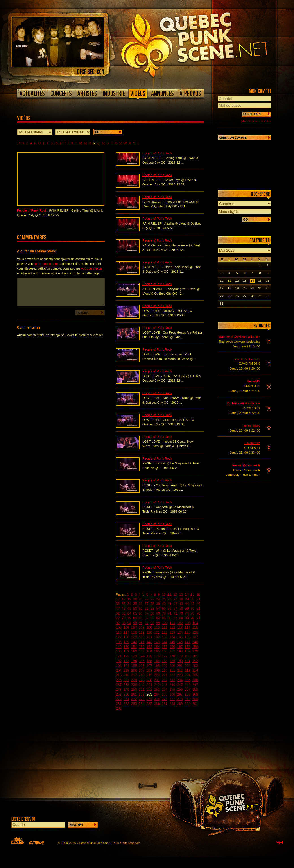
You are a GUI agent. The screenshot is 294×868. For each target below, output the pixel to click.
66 (141, 613)
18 (123, 599)
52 (147, 609)
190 (180, 661)
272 (134, 699)
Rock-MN (253, 381)
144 (165, 642)
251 (142, 690)
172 (126, 656)
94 (129, 623)
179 (180, 656)
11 (169, 594)
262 (142, 694)
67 (147, 613)
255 (172, 690)
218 (142, 675)
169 (187, 651)
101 (172, 623)
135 (180, 637)
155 (165, 647)
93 (123, 623)
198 (157, 666)
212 (180, 671)
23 (152, 599)
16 (198, 594)
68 (152, 613)
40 (164, 604)
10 (164, 594)
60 (193, 609)
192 (195, 661)
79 (129, 618)
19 (129, 599)
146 (180, 642)
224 (187, 675)
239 (134, 685)
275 (157, 699)
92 (118, 623)
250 (134, 690)
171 (119, 656)
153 (149, 647)
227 (126, 680)
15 (192, 594)
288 (172, 704)
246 (187, 685)
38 (152, 604)
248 (119, 690)
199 (165, 666)
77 (118, 618)
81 (141, 618)
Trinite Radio (251, 426)
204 (119, 671)
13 (181, 594)
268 (187, 694)
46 (198, 604)
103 (188, 623)
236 (195, 680)
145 (172, 642)
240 (142, 685)
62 (118, 613)
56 (169, 609)
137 (195, 637)
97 (147, 623)
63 (123, 613)
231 (157, 680)
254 (165, 690)
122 (165, 632)
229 (142, 680)
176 (157, 656)
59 (187, 609)
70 (164, 613)
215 (119, 675)
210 (165, 671)
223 (180, 675)
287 (165, 704)
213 (187, 671)
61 (198, 609)
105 (119, 628)
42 (175, 604)
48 (123, 609)
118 (134, 632)
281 (119, 704)
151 (134, 647)
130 (142, 637)
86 (169, 618)
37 (147, 604)
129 (134, 637)
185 (142, 661)
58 (181, 609)
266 (172, 694)
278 (180, 699)
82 (147, 618)
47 (118, 609)
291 (195, 704)
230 (149, 680)
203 (195, 666)
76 (198, 613)
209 (157, 671)
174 (142, 656)
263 (149, 694)
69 (158, 613)
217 (134, 675)
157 (180, 647)
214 (195, 671)
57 (175, 609)
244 (172, 685)
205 (126, 671)
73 (181, 613)
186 (149, 661)
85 (164, 618)
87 (175, 618)
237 (119, 685)
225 (195, 675)
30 (193, 599)
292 (119, 709)
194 (126, 666)
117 (126, 632)
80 (135, 618)
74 (187, 613)
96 (141, 623)
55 (164, 609)
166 (165, 651)
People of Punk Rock (32, 210)
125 (187, 632)
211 (172, 671)
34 (129, 604)
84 (158, 618)
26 (169, 599)
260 (126, 694)
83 (152, 618)
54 (158, 609)
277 (172, 699)
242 (157, 685)
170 (195, 651)
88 (181, 618)
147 (187, 642)
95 (135, 623)
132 (157, 637)
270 (119, 699)
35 (135, 604)
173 (134, 656)
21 (141, 599)
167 (172, 651)
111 (165, 628)
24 (158, 599)
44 (187, 604)
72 (175, 613)
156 (172, 647)
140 (134, 642)
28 (181, 599)
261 (134, 694)
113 (180, 628)
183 (126, 661)
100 (165, 623)
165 (157, 651)
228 (134, 680)
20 (135, 599)
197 (149, 666)
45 (193, 604)
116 (119, 632)
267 (180, 694)
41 (169, 604)
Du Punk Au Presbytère (244, 403)
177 (165, 656)
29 (187, 599)
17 (118, 599)
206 (134, 671)
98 (152, 623)
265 (165, 694)
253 (157, 690)
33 (123, 604)
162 (134, 651)
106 (126, 628)
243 (165, 685)
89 (187, 618)
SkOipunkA (252, 443)
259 (119, 694)
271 (126, 699)
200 (172, 666)
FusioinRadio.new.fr (246, 465)
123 (172, 632)
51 (141, 609)
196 (142, 666)
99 (158, 623)
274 (149, 699)
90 (193, 618)
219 (149, 675)
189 (172, 661)
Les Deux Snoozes (247, 359)
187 (157, 661)
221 (165, 675)
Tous (20, 143)
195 (134, 666)
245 (180, 685)
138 (119, 642)
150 (126, 647)
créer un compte (47, 264)
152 (142, 647)
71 (169, 613)
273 (142, 699)
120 (149, 632)
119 (142, 632)
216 (126, 675)
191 (187, 661)
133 (165, 637)
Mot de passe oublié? (256, 121)
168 (180, 651)
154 (157, 647)
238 (126, 685)
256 (180, 690)
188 (165, 661)
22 (147, 599)
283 (134, 704)
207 (142, 671)
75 (193, 613)
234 (180, 680)
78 (123, 618)
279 (187, 699)
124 (180, 632)
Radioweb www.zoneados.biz (239, 337)
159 (195, 647)
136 (187, 637)
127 (119, 637)
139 (126, 642)
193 (119, 666)
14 (187, 594)
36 (141, 604)
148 (195, 642)
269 (195, 694)
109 (149, 628)
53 (152, 609)
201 (180, 666)
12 (175, 594)
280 (195, 699)
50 (135, 609)
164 (149, 651)
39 (158, 604)
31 (198, 599)
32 (118, 604)
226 (119, 680)
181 (195, 656)
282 (126, 704)
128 (126, 637)
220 (157, 675)
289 (180, 704)
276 (165, 699)
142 (149, 642)
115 (195, 628)
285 (149, 704)
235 (187, 680)
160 (119, 651)
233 (172, 680)
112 (172, 628)
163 (142, 651)
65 (135, 613)
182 (119, 661)
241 (149, 685)
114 (187, 628)
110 (157, 628)
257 (187, 690)
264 (157, 694)
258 (195, 690)
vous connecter (92, 268)
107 (134, 628)
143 (157, 642)
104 (195, 623)
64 (129, 613)
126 (195, 632)
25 (164, 599)
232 (165, 680)
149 (119, 647)
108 (142, 628)
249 (126, 690)
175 (149, 656)
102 (180, 623)
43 (181, 604)
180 (187, 656)
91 (198, 618)
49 (129, 609)
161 (126, 651)
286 (157, 704)
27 (175, 599)
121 (157, 632)
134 (172, 637)
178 (172, 656)
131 (149, 637)
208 (149, 671)
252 (149, 690)
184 (134, 661)
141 (142, 642)
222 (172, 675)
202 (187, 666)
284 (142, 704)
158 (187, 647)
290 (187, 704)
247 (195, 685)
